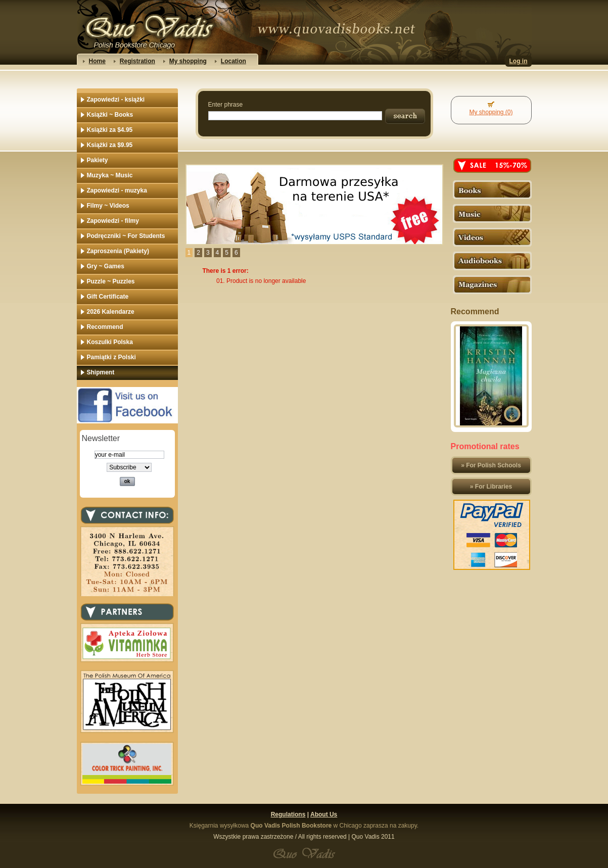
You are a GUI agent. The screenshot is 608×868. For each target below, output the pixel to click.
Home (97, 61)
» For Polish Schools (491, 465)
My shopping (188, 61)
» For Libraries (491, 487)
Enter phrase (226, 105)
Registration (137, 61)
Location (233, 61)
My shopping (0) (491, 112)
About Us (324, 814)
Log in (519, 61)
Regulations (288, 814)
